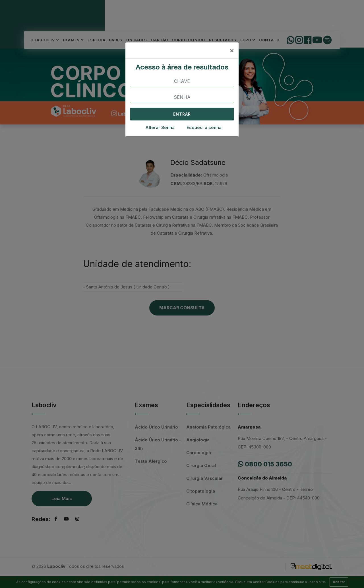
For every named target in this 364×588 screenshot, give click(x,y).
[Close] (232, 50)
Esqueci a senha (204, 127)
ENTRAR (182, 114)
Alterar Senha (160, 127)
